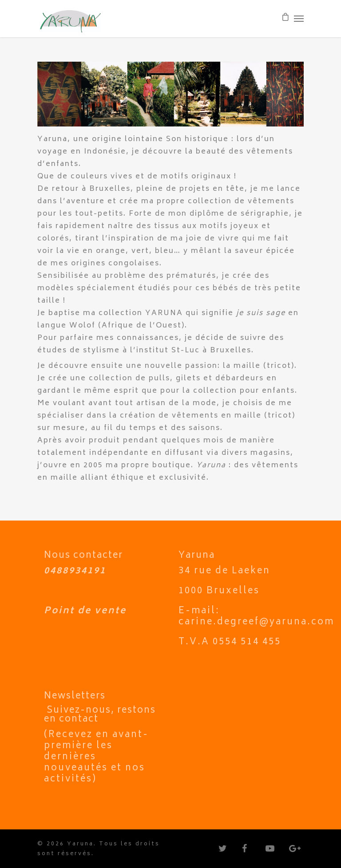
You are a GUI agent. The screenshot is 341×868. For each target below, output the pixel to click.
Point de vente (85, 611)
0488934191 (75, 571)
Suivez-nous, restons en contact (100, 715)
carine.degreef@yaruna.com (256, 622)
